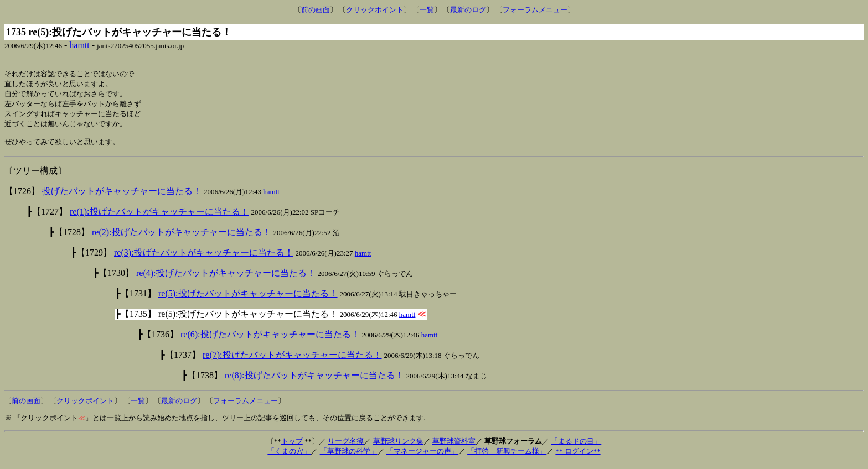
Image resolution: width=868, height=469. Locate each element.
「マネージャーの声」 (422, 457)
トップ (292, 447)
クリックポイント (375, 10)
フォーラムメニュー (535, 10)
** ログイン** (578, 457)
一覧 (427, 10)
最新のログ (468, 10)
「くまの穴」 (289, 457)
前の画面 (316, 10)
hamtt (79, 45)
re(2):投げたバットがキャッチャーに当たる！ (182, 238)
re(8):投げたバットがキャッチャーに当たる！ (314, 381)
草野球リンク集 (398, 447)
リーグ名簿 (346, 447)
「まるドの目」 (576, 447)
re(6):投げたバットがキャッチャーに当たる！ (270, 340)
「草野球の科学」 (349, 457)
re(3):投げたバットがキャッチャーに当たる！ (204, 258)
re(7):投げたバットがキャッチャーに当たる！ (292, 360)
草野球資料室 (454, 447)
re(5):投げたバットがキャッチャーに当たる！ (248, 299)
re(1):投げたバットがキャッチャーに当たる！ (159, 217)
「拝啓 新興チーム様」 (507, 457)
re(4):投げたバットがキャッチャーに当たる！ (226, 278)
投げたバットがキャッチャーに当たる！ (122, 197)
